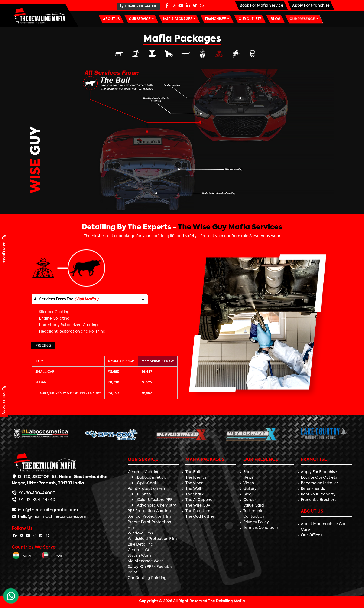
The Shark (195, 494)
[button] (141, 19)
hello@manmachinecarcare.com (52, 517)
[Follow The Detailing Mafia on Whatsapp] (47, 536)
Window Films (140, 533)
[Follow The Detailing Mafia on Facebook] (15, 536)
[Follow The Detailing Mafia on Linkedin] (41, 536)
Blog (247, 494)
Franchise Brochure (319, 500)
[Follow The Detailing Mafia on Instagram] (34, 536)
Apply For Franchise (319, 472)
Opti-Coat (143, 483)
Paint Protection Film (147, 489)
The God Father (200, 517)
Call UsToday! (3, 401)
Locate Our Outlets (319, 478)
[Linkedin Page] (188, 6)
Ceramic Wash (141, 550)
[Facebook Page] (167, 6)
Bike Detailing (140, 545)
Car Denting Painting (147, 578)
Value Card (254, 506)
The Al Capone (199, 500)
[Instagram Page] (174, 6)
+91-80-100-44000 (138, 6)
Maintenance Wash (146, 561)
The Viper (194, 483)
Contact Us (254, 517)
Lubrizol (141, 494)
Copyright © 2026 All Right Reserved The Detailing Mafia (192, 601)
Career (250, 500)
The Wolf (193, 489)
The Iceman (197, 478)
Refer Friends (313, 489)
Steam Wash (139, 556)
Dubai (52, 556)
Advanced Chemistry (153, 506)
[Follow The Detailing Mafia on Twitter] (21, 536)
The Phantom (198, 511)
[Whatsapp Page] (202, 6)
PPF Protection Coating (149, 511)
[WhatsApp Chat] (11, 596)
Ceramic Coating (144, 472)
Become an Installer (319, 483)
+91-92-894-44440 (36, 500)
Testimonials (255, 511)
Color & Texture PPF (151, 500)
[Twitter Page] (195, 6)
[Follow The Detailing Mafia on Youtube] (28, 536)
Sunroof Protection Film (149, 517)
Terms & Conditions (261, 528)
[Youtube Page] (181, 6)
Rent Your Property (318, 494)
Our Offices (311, 535)
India (22, 556)
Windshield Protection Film (152, 539)
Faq (247, 472)
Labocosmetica (148, 478)
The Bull (193, 472)
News (248, 478)
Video (249, 483)
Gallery (250, 489)
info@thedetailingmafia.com (47, 510)
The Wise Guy (198, 506)
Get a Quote (4, 249)
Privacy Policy (256, 522)
